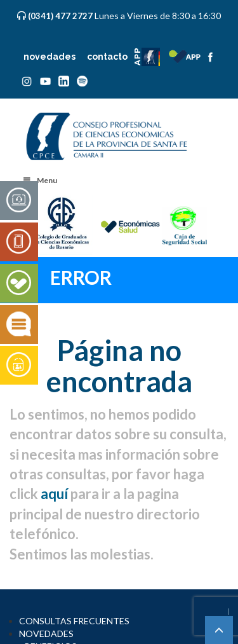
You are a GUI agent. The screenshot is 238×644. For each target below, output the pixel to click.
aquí (54, 494)
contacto (107, 57)
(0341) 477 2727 (61, 16)
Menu (40, 180)
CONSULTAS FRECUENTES (74, 621)
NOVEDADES (46, 634)
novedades (50, 57)
